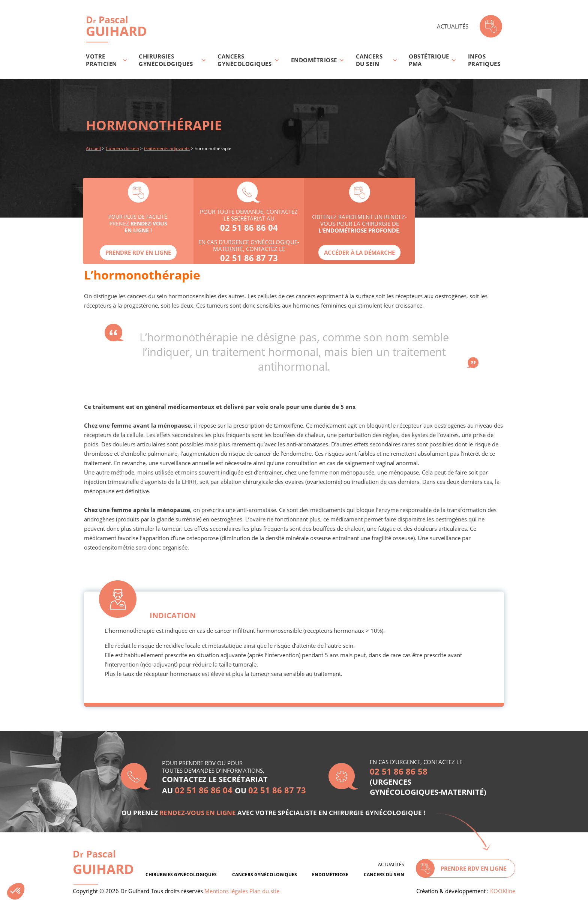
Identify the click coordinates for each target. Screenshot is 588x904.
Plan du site (264, 891)
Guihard (116, 26)
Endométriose (314, 60)
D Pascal (103, 863)
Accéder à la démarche (359, 252)
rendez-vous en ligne (198, 813)
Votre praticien (101, 60)
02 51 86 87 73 (249, 258)
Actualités (453, 26)
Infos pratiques (484, 60)
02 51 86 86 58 (399, 771)
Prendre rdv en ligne (138, 252)
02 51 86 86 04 (249, 227)
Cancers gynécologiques (244, 60)
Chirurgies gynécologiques (166, 60)
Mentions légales (226, 891)
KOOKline (503, 891)
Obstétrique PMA (429, 60)
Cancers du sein (369, 60)
